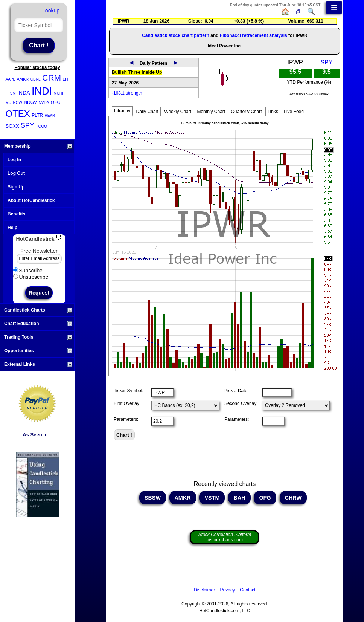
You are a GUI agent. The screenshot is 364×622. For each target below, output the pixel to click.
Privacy (228, 590)
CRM (52, 78)
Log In (14, 160)
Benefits (16, 214)
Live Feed (294, 112)
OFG (56, 102)
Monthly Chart (211, 112)
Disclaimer (204, 590)
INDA (24, 93)
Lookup (51, 11)
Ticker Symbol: (129, 391)
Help (12, 228)
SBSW (153, 498)
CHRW (293, 498)
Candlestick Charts (38, 310)
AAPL (11, 79)
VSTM (212, 498)
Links (273, 112)
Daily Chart (147, 112)
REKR (50, 115)
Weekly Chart (178, 112)
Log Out (16, 173)
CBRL (36, 79)
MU (9, 103)
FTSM (11, 93)
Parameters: (126, 419)
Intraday (122, 111)
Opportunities (38, 351)
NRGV (30, 102)
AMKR (23, 79)
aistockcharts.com (225, 537)
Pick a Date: (237, 391)
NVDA (44, 103)
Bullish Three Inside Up (137, 72)
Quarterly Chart (247, 112)
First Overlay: (127, 403)
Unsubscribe (31, 277)
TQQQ (42, 126)
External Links (38, 364)
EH (65, 79)
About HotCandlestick (31, 200)
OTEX (18, 114)
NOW (18, 103)
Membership (38, 146)
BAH (239, 498)
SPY (27, 125)
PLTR (37, 115)
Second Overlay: (241, 403)
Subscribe (28, 271)
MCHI (59, 93)
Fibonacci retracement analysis (254, 35)
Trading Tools (38, 337)
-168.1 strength (127, 93)
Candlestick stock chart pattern (176, 35)
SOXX (12, 126)
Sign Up (16, 187)
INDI (42, 91)
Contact (247, 590)
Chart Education (38, 324)
